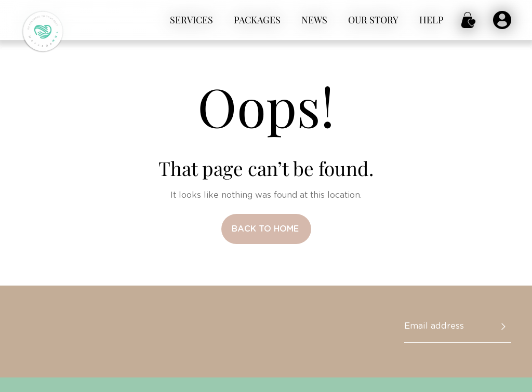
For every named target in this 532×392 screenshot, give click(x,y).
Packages (257, 20)
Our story (373, 20)
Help (431, 20)
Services (191, 20)
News (314, 20)
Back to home (265, 229)
